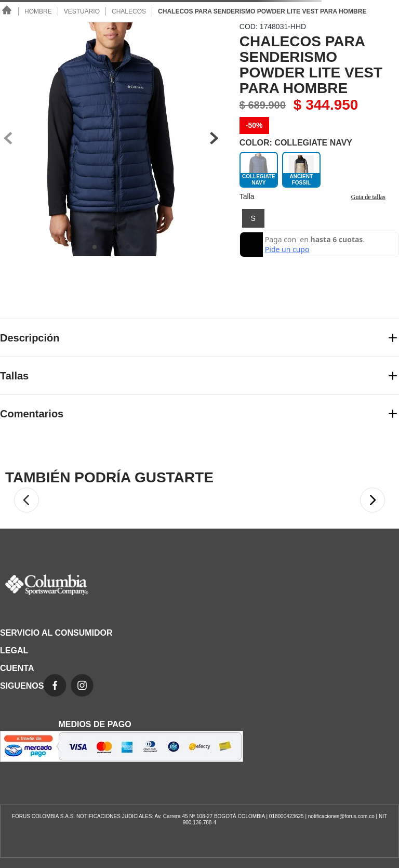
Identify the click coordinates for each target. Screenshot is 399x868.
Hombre (38, 11)
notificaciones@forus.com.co (341, 816)
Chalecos (129, 11)
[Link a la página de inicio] (7, 11)
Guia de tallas (368, 197)
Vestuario (82, 11)
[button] (253, 218)
